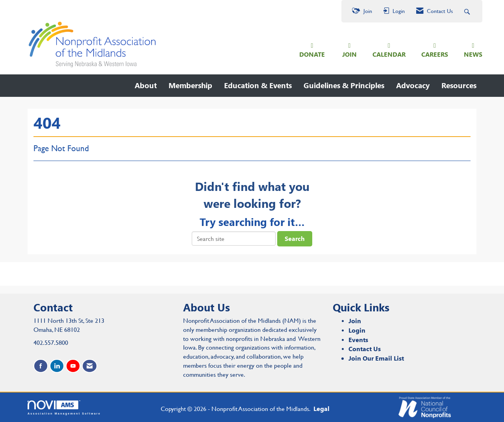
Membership (190, 85)
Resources (459, 85)
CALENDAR (389, 54)
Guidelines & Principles (344, 85)
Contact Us (365, 349)
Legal (321, 408)
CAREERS (435, 54)
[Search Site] (468, 11)
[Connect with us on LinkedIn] (57, 366)
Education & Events (258, 85)
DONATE (312, 54)
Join (355, 321)
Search (295, 238)
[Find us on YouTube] (73, 366)
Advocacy (413, 85)
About (146, 85)
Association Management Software (64, 408)
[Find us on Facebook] (41, 366)
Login (357, 330)
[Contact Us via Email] (90, 366)
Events (358, 340)
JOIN (349, 54)
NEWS (473, 54)
